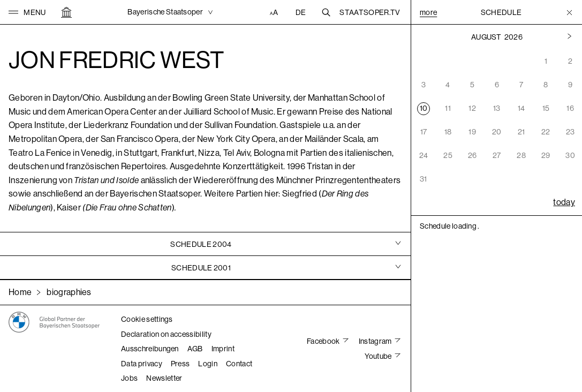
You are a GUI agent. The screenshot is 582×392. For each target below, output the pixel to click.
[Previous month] (569, 37)
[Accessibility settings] (275, 12)
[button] (27, 12)
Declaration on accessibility (166, 334)
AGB (195, 349)
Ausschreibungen (150, 349)
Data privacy (142, 364)
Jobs (129, 378)
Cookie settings (147, 319)
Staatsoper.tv (370, 12)
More (428, 12)
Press (180, 364)
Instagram (376, 341)
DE (301, 12)
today (564, 202)
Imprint (223, 349)
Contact (239, 364)
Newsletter (164, 378)
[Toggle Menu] (569, 12)
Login (208, 364)
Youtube (379, 356)
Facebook (324, 341)
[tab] (205, 244)
